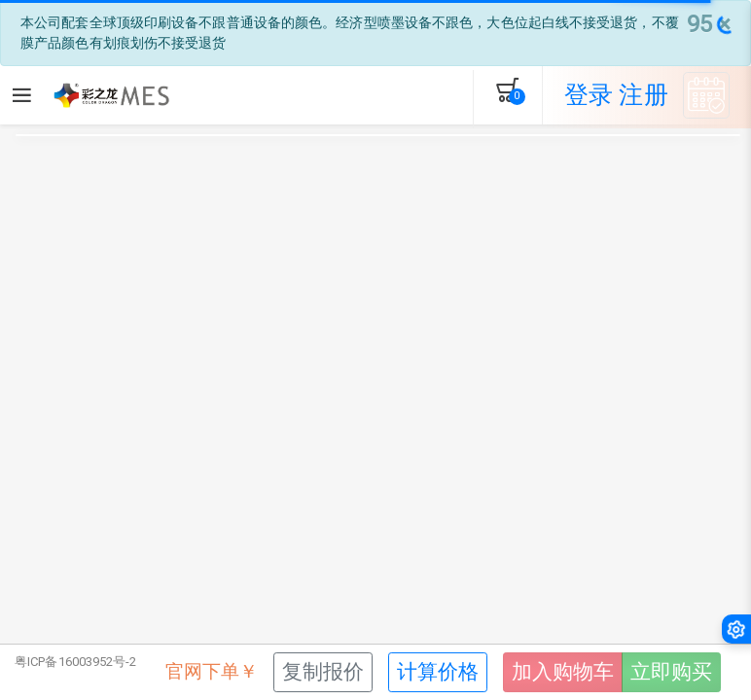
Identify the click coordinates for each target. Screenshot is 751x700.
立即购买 (671, 672)
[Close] (709, 24)
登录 (589, 95)
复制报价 (323, 672)
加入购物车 (563, 672)
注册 (643, 95)
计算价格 (438, 672)
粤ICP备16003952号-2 (76, 662)
